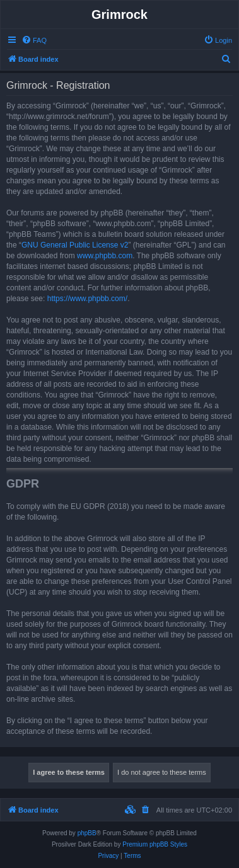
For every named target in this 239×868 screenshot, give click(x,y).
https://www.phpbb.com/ (87, 299)
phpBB (87, 833)
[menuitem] (34, 40)
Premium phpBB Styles (155, 844)
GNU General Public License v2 (75, 245)
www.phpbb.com (105, 256)
